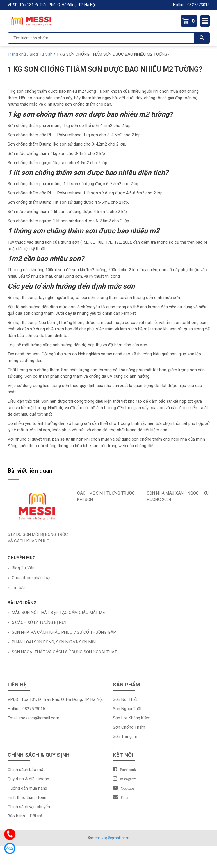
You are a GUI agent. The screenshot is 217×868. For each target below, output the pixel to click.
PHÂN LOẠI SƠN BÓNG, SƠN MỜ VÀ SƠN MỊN (54, 642)
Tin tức (18, 588)
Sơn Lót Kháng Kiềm (132, 718)
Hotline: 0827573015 (191, 5)
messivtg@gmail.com (39, 718)
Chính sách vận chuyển (29, 807)
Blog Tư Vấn (23, 568)
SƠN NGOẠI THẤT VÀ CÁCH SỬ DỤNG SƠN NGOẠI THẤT (64, 652)
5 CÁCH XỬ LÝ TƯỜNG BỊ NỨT (39, 622)
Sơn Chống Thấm (129, 727)
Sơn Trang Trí (125, 736)
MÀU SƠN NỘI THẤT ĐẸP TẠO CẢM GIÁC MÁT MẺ (58, 613)
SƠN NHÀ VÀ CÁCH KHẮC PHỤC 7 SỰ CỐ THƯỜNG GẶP (64, 632)
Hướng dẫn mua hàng (27, 788)
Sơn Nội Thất (125, 699)
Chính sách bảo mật (26, 770)
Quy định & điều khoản (28, 779)
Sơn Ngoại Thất (127, 709)
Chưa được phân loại (31, 578)
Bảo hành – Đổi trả (25, 816)
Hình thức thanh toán (27, 797)
